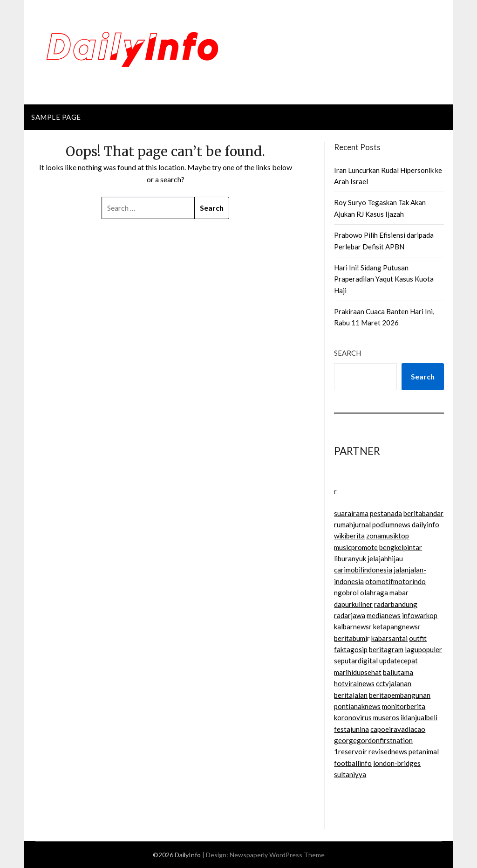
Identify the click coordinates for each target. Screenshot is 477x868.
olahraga (374, 592)
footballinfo (353, 763)
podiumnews (391, 524)
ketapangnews (395, 627)
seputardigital (356, 661)
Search (348, 353)
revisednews (388, 751)
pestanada (386, 513)
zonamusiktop (388, 536)
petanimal (424, 751)
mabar (399, 592)
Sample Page (56, 117)
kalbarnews (351, 627)
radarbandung (396, 604)
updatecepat (399, 661)
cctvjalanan (394, 683)
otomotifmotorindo (395, 581)
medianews (384, 615)
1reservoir (351, 751)
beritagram (386, 649)
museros (386, 717)
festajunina (351, 729)
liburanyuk (350, 558)
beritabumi (351, 638)
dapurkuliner (353, 604)
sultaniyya (350, 774)
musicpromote (356, 547)
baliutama (398, 672)
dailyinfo (426, 524)
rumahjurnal (352, 524)
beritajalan (351, 695)
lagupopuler (423, 649)
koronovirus (353, 717)
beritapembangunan (400, 695)
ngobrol (346, 592)
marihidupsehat (358, 672)
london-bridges (397, 763)
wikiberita (349, 536)
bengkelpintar (401, 547)
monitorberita (404, 706)
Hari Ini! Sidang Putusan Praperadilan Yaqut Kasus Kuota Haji (384, 279)
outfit (418, 638)
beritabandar (423, 513)
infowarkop (420, 615)
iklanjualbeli (419, 717)
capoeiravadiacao (398, 729)
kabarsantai (389, 638)
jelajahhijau (385, 558)
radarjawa (350, 615)
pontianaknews (357, 706)
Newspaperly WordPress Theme (277, 855)
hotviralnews (354, 683)
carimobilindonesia (363, 570)
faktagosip (351, 649)
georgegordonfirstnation (373, 740)
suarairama (351, 513)
